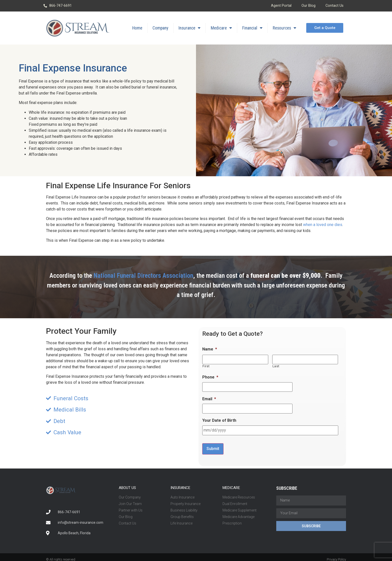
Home (137, 28)
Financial (252, 28)
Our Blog (308, 6)
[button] (325, 28)
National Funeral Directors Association (143, 275)
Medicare (221, 28)
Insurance (189, 28)
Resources (284, 28)
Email (209, 397)
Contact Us (334, 6)
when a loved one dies (323, 225)
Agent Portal (281, 6)
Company (160, 28)
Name (210, 349)
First (206, 366)
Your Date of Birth (219, 418)
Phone (210, 376)
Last (276, 366)
